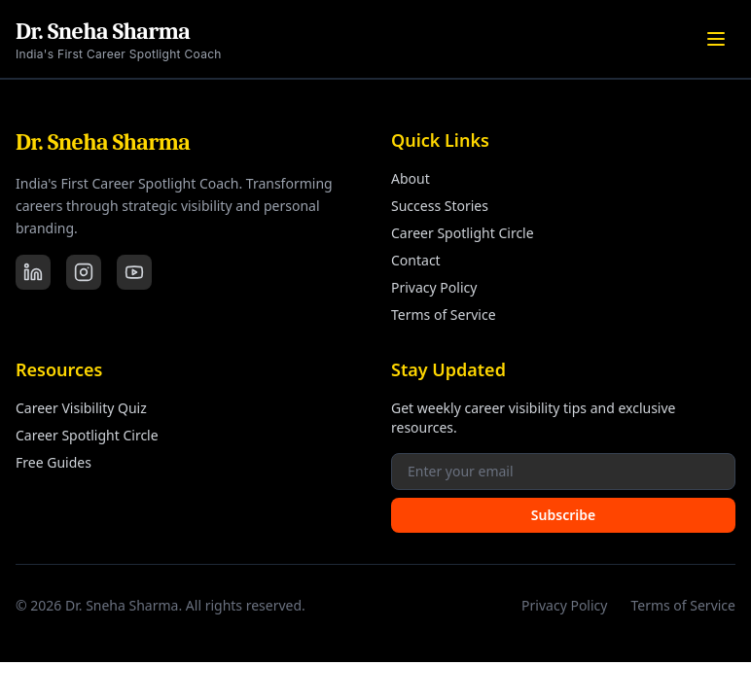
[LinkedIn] (33, 272)
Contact (416, 260)
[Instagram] (84, 272)
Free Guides (54, 462)
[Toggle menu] (716, 39)
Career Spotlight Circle (463, 233)
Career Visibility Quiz (81, 408)
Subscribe (563, 515)
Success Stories (440, 206)
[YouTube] (134, 272)
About (411, 178)
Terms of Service (444, 315)
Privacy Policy (434, 287)
